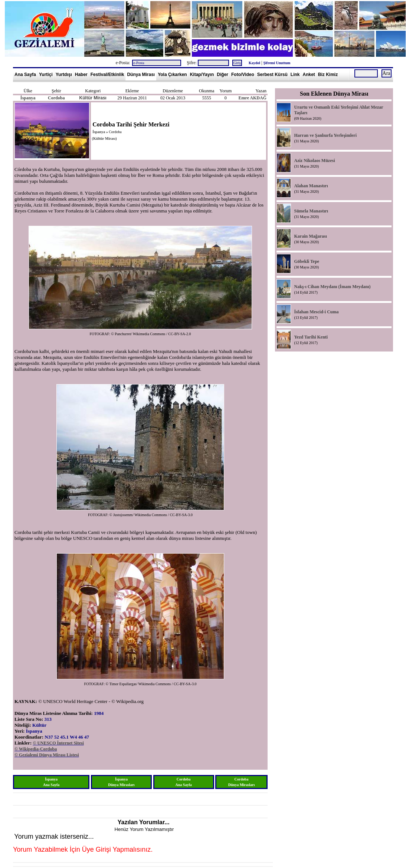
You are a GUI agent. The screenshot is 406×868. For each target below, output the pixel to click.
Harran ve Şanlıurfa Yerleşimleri (325, 135)
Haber (81, 75)
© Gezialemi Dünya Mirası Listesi (47, 755)
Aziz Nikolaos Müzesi (314, 161)
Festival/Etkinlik (107, 75)
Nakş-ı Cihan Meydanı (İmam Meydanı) (332, 287)
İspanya (28, 98)
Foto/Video (243, 75)
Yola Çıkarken (172, 75)
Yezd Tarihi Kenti (311, 337)
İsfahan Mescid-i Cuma (316, 312)
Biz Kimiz (328, 75)
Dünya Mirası (141, 75)
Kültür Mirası (93, 98)
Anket (309, 75)
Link (295, 75)
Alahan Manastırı (311, 186)
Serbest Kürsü (272, 75)
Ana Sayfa (25, 75)
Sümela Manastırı (311, 211)
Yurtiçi (46, 75)
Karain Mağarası (310, 236)
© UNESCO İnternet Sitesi (58, 743)
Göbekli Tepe (307, 261)
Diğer (222, 75)
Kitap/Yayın (202, 75)
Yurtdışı (64, 75)
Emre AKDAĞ (253, 98)
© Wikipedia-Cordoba (36, 749)
